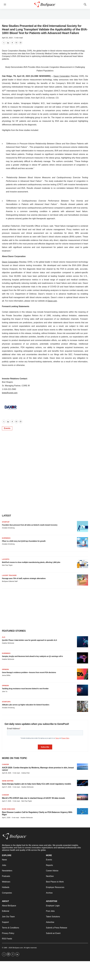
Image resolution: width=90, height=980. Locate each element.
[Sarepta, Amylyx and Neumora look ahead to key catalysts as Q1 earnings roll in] (82, 658)
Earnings (6, 538)
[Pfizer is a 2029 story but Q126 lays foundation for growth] (82, 543)
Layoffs (6, 559)
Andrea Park (25, 773)
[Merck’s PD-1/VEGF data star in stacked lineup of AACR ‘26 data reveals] (82, 797)
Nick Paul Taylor (7, 565)
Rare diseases (8, 809)
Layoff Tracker (9, 575)
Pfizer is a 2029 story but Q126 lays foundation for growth (24, 541)
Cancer (5, 764)
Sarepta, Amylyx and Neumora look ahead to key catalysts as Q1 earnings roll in (32, 656)
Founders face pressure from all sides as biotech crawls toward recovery (30, 525)
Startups (6, 702)
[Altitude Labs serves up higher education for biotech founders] (82, 706)
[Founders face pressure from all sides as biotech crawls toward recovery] (82, 527)
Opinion (5, 669)
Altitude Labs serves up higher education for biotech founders (26, 705)
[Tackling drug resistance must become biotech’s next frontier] (82, 690)
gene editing (8, 781)
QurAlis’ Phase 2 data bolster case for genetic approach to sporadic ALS (29, 640)
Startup (6, 522)
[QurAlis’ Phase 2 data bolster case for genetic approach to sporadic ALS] (82, 642)
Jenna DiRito (6, 675)
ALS (4, 637)
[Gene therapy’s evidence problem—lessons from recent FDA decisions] (82, 674)
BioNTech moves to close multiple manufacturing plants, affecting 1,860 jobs (31, 562)
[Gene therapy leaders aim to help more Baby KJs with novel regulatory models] (82, 783)
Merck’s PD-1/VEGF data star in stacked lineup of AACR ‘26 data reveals (33, 798)
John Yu (5, 692)
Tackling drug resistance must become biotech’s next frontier (25, 689)
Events (7, 428)
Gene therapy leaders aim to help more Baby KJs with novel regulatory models (37, 784)
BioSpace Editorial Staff (10, 581)
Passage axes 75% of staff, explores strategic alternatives (24, 578)
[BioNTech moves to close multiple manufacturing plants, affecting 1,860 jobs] (82, 564)
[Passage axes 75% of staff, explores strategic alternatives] (82, 580)
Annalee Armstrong (8, 528)
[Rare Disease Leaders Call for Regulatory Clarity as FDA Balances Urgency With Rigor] (82, 811)
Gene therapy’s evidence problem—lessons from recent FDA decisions (29, 672)
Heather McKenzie (8, 643)
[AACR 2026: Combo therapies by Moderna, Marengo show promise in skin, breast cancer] (82, 767)
